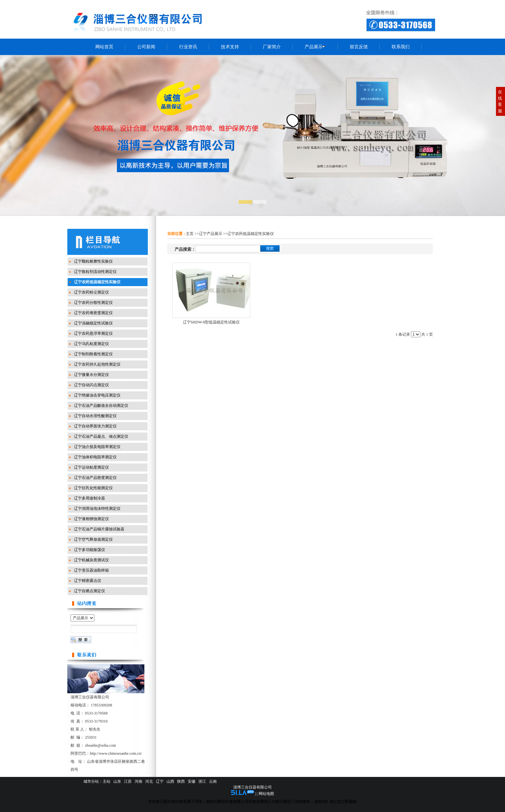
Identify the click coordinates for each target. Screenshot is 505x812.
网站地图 (266, 794)
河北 (149, 781)
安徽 (192, 781)
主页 (190, 234)
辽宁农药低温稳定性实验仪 (251, 234)
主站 (107, 781)
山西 (170, 781)
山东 (117, 781)
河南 (138, 781)
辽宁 (160, 781)
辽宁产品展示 (211, 234)
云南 (213, 781)
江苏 (128, 781)
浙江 (202, 781)
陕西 (181, 781)
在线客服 (500, 101)
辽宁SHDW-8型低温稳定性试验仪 (211, 322)
